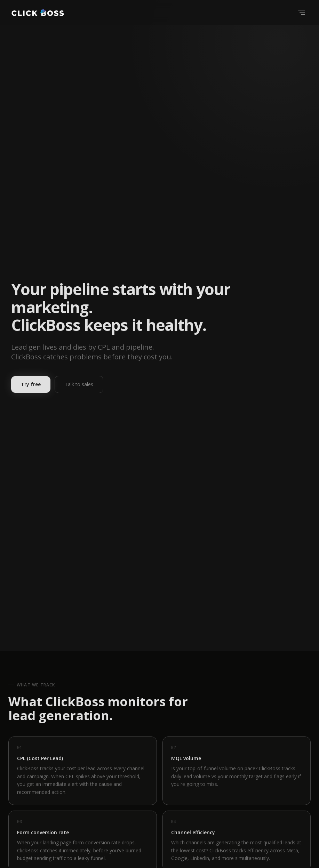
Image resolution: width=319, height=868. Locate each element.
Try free (31, 384)
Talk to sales (79, 384)
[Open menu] (302, 12)
